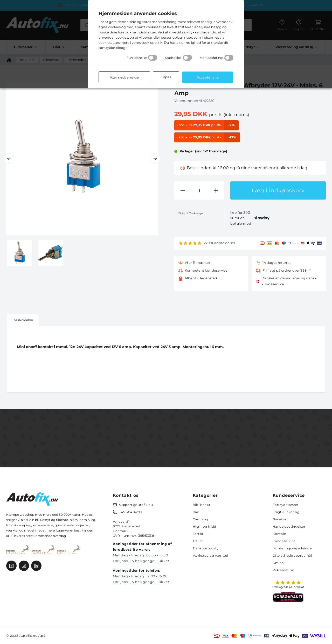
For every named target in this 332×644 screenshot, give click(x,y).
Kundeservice (284, 541)
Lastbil (198, 534)
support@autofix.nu (136, 505)
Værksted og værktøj (210, 555)
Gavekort (280, 519)
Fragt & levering (286, 512)
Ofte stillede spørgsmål (292, 555)
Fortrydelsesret (286, 505)
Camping (200, 519)
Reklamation (283, 570)
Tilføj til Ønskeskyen (192, 213)
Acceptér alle (208, 77)
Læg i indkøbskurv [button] (278, 190)
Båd (196, 512)
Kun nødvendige (125, 77)
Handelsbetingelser (289, 526)
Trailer (198, 541)
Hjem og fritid (205, 526)
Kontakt (279, 534)
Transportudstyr (206, 548)
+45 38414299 (130, 512)
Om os (278, 563)
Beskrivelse (23, 320)
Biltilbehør (202, 505)
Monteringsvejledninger (293, 548)
